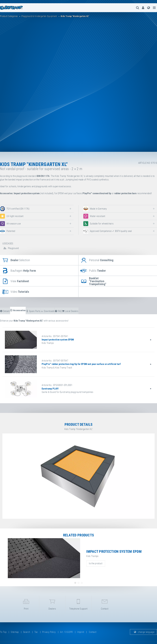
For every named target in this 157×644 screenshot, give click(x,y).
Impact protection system (27, 193)
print (26, 604)
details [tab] (5, 311)
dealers (52, 604)
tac (36, 632)
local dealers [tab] (70, 311)
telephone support (78, 604)
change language (143, 632)
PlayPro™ (87, 193)
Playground (11, 248)
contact (105, 604)
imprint (81, 632)
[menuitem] (143, 8)
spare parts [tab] (33, 311)
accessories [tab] (18, 310)
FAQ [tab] (58, 311)
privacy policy (49, 632)
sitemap (15, 632)
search (27, 632)
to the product (96, 563)
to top (3, 632)
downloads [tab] (48, 311)
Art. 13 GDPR (66, 632)
